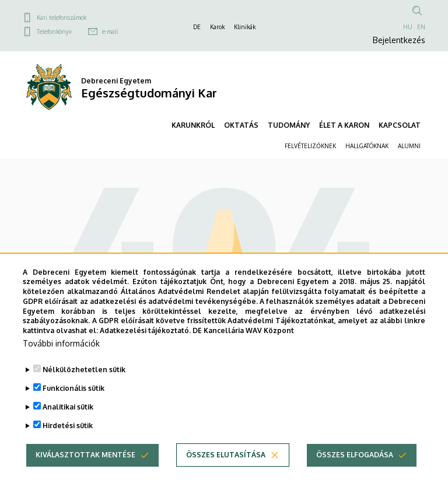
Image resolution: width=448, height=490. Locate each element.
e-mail (110, 32)
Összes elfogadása (355, 472)
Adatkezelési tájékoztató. (145, 348)
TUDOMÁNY (289, 125)
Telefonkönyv (54, 32)
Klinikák (245, 27)
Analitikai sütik (68, 424)
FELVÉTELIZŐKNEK (310, 146)
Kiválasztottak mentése (85, 472)
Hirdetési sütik (68, 442)
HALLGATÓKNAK (367, 146)
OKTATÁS (241, 125)
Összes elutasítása (226, 472)
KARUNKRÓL (193, 125)
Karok (217, 27)
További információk (61, 360)
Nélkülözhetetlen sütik (84, 386)
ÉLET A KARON (344, 125)
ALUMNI (409, 146)
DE (197, 27)
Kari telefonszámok (62, 17)
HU (408, 27)
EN (421, 27)
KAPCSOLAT (400, 125)
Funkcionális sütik (73, 405)
